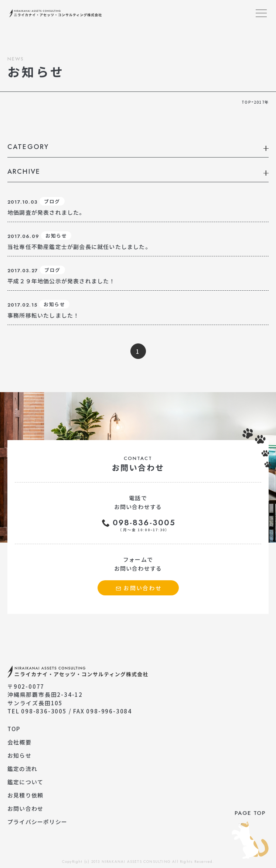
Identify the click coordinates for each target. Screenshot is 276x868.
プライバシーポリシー (37, 822)
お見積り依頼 (25, 795)
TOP (14, 729)
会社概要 (19, 742)
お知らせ (19, 755)
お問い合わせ (25, 808)
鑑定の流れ (22, 769)
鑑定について (25, 782)
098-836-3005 (144, 525)
